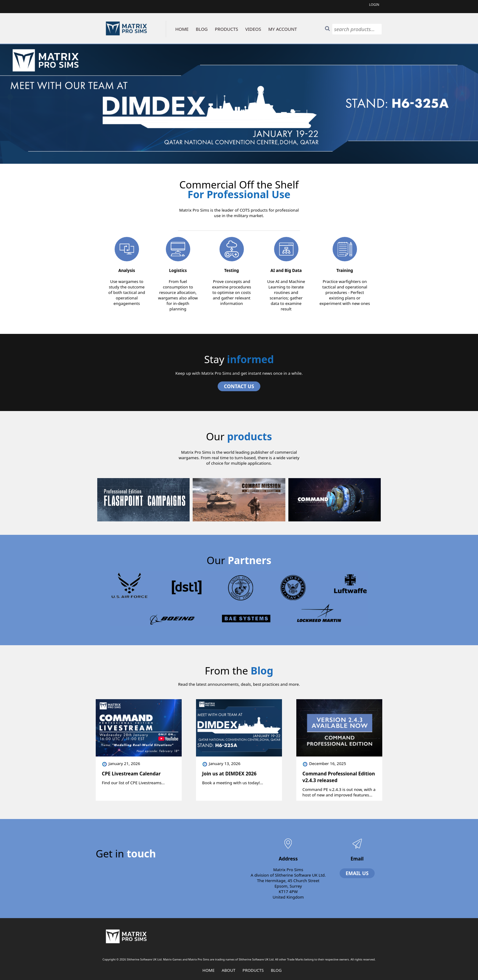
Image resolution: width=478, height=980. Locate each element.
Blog (276, 970)
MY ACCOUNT (283, 29)
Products (253, 970)
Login (374, 5)
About (228, 970)
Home (209, 970)
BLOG (202, 29)
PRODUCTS (227, 29)
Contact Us (239, 386)
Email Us (357, 873)
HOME (182, 29)
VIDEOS (253, 29)
